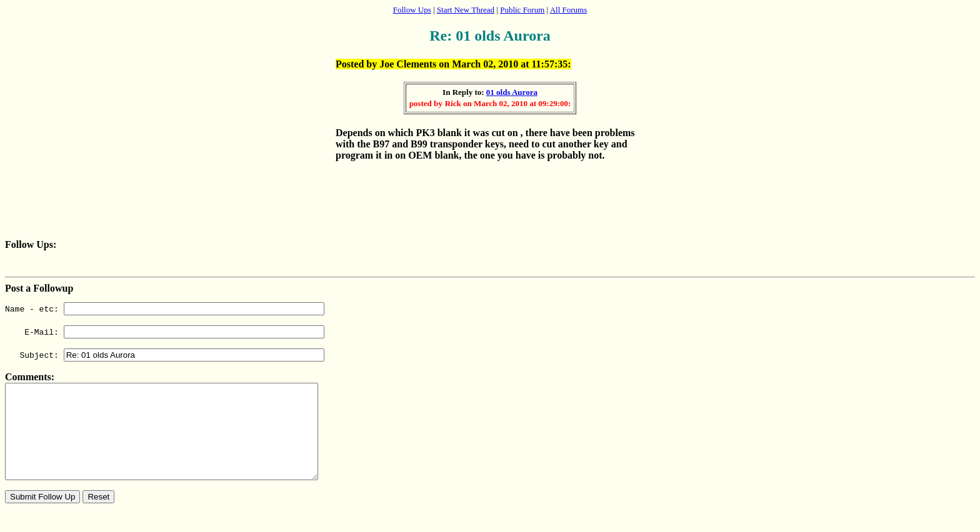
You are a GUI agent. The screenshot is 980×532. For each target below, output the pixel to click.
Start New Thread (466, 10)
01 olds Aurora (512, 92)
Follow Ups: (31, 244)
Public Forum (522, 10)
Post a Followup (39, 288)
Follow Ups (412, 10)
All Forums (569, 10)
